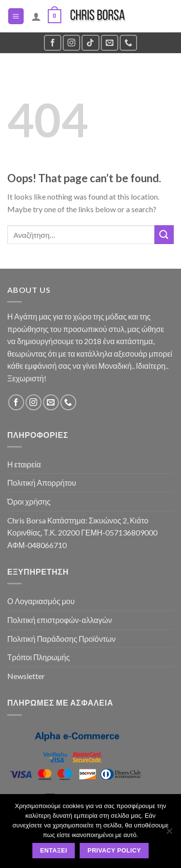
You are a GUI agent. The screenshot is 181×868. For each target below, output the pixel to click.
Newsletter (26, 676)
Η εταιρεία (24, 464)
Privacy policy (114, 851)
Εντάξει (54, 851)
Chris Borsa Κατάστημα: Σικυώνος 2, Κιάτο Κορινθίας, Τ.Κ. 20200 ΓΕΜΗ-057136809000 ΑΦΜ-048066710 (82, 533)
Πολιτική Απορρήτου (42, 483)
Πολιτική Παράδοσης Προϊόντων (62, 639)
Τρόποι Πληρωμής (39, 657)
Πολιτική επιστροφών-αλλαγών (60, 620)
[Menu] (16, 16)
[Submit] (164, 235)
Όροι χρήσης (29, 501)
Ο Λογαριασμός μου (41, 601)
